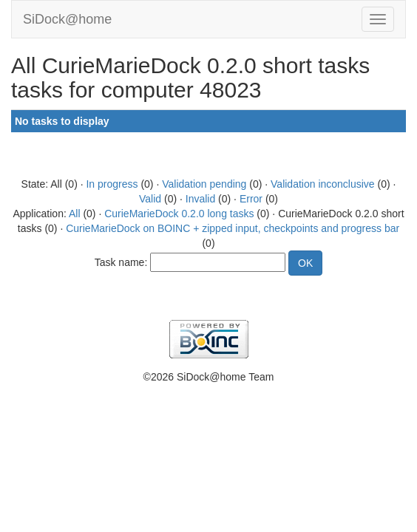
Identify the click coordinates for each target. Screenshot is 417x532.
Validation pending (204, 184)
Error (251, 199)
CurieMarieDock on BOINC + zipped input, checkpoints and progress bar (233, 228)
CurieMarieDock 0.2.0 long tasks (179, 214)
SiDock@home (67, 19)
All (75, 214)
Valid (150, 199)
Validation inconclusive (323, 184)
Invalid (200, 199)
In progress (112, 184)
